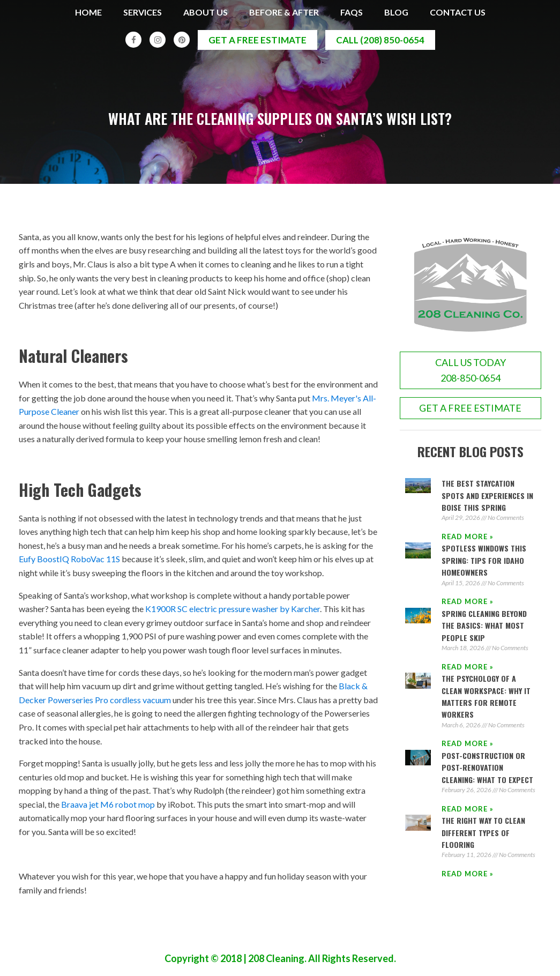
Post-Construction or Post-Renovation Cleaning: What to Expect (487, 769)
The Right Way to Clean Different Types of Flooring (483, 834)
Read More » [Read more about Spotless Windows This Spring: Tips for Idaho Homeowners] (468, 603)
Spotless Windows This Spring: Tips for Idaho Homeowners (484, 562)
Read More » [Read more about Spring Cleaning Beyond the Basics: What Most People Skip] (468, 668)
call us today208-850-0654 (471, 372)
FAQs (352, 12)
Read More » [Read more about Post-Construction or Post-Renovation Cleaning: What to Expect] (468, 810)
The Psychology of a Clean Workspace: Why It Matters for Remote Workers (486, 697)
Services (143, 12)
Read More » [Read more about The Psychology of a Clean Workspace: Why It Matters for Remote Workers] (468, 745)
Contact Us (458, 12)
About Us (206, 12)
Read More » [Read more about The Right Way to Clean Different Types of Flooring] (468, 875)
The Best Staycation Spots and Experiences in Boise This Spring (487, 496)
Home (88, 12)
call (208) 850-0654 (380, 40)
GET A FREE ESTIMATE (470, 409)
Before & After (284, 12)
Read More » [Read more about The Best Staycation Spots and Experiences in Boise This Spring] (468, 538)
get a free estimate (257, 40)
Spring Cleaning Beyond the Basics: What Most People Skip (484, 627)
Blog (396, 12)
